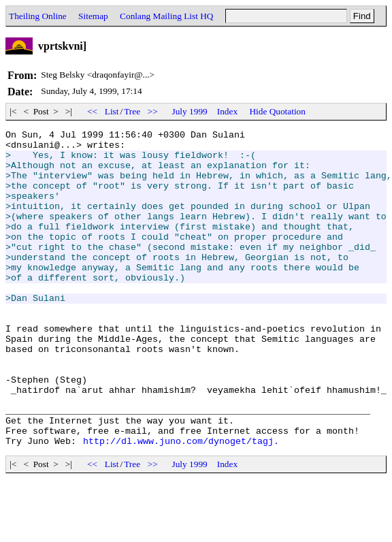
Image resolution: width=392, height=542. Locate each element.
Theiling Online (38, 16)
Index (227, 111)
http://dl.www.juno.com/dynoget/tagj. (181, 504)
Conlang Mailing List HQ (166, 16)
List (112, 111)
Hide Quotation (277, 111)
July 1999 (190, 111)
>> (152, 111)
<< (93, 111)
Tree (132, 111)
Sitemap (93, 16)
